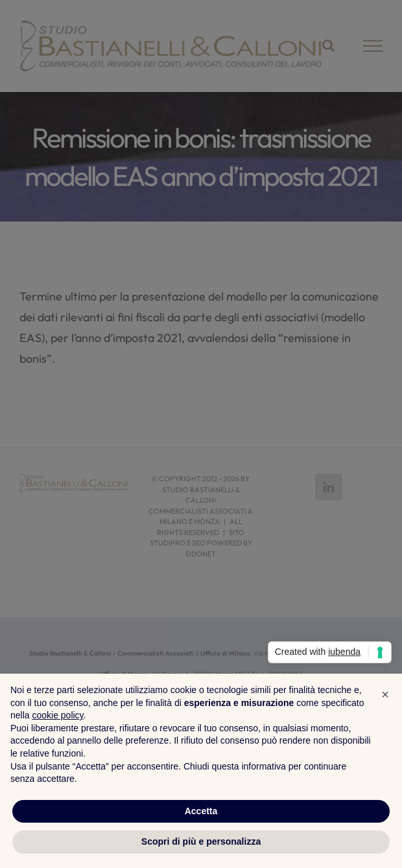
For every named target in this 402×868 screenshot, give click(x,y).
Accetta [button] (201, 811)
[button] (385, 694)
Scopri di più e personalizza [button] (201, 841)
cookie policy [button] (57, 715)
